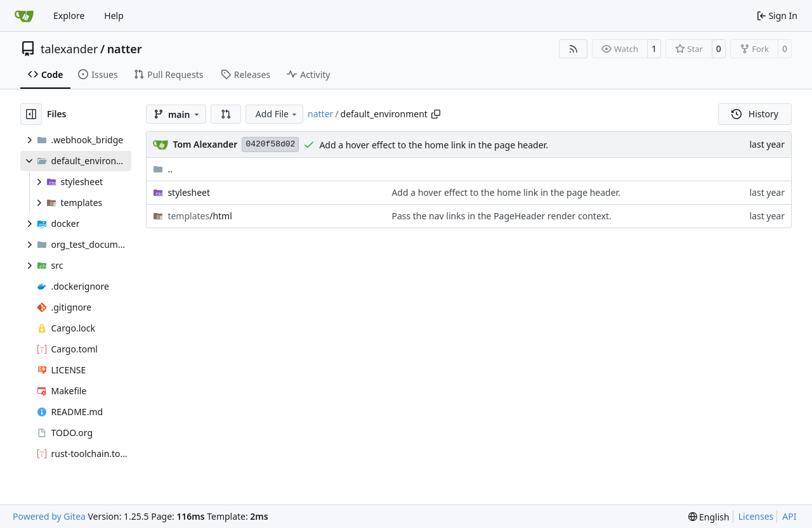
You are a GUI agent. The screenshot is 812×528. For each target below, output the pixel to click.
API (789, 516)
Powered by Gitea (49, 516)
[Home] (24, 16)
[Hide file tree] (31, 114)
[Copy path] (436, 114)
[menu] (709, 517)
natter (125, 49)
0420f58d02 (270, 144)
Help (114, 16)
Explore (69, 16)
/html (200, 216)
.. (163, 169)
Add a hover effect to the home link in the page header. (434, 145)
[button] (226, 114)
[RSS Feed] (573, 49)
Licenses (756, 516)
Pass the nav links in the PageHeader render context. (501, 216)
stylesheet (189, 192)
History (755, 114)
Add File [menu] (277, 114)
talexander (69, 49)
